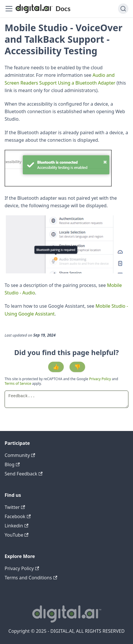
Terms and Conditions (31, 578)
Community (20, 455)
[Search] (123, 9)
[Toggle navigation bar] (9, 9)
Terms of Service (18, 383)
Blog (12, 464)
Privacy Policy (101, 379)
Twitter (15, 507)
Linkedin (16, 526)
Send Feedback (24, 474)
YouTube (17, 535)
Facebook (18, 516)
